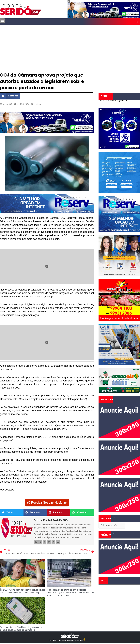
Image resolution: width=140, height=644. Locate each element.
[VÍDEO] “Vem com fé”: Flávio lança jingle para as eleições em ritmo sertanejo (23, 591)
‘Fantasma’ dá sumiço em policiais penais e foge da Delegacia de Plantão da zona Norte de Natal (70, 593)
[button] (2, 21)
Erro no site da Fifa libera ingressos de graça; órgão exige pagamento (21, 629)
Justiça (37, 104)
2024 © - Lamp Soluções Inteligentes (66, 640)
